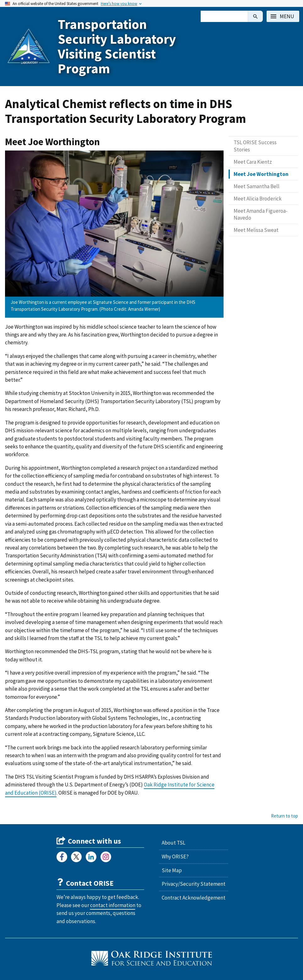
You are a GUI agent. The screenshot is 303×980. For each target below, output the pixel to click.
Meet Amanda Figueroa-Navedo (261, 214)
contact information (113, 905)
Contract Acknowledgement (194, 898)
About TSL (173, 843)
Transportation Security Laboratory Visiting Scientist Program (117, 46)
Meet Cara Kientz (253, 162)
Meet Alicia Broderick (258, 199)
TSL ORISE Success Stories (255, 146)
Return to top (284, 816)
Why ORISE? (175, 857)
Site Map (172, 870)
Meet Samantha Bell (257, 186)
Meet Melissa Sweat (256, 230)
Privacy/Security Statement (194, 884)
